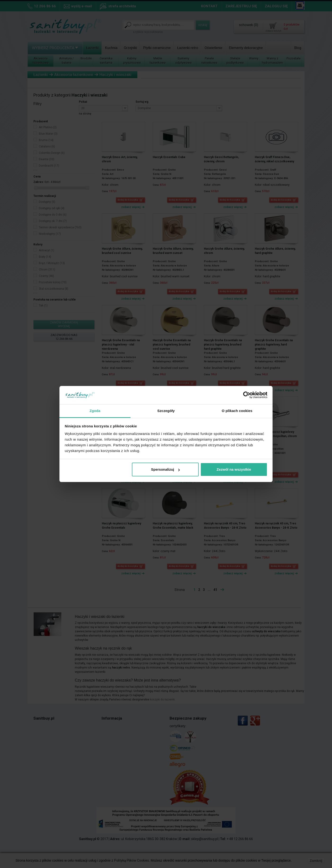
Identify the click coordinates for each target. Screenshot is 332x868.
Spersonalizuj (166, 469)
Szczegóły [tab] (166, 411)
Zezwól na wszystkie (234, 469)
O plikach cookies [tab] (237, 411)
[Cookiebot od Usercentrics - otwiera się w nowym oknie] (247, 395)
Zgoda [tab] (95, 411)
